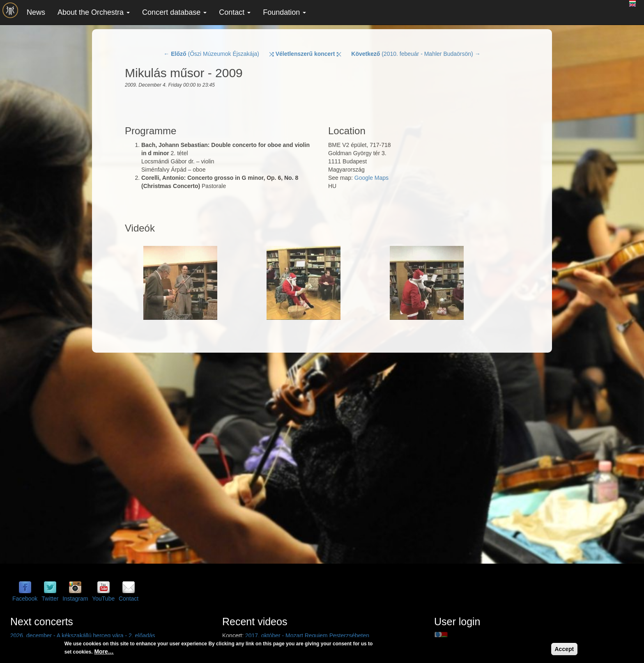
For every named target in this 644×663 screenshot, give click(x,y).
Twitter (50, 599)
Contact (235, 12)
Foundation (284, 12)
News (36, 12)
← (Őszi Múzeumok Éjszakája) (211, 54)
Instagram (75, 599)
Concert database (174, 12)
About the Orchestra (94, 12)
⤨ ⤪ (305, 54)
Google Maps (371, 178)
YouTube (103, 599)
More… (104, 652)
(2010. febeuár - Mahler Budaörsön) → (416, 54)
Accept (565, 649)
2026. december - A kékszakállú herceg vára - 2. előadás (83, 635)
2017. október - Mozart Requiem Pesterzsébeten (307, 635)
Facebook (25, 599)
